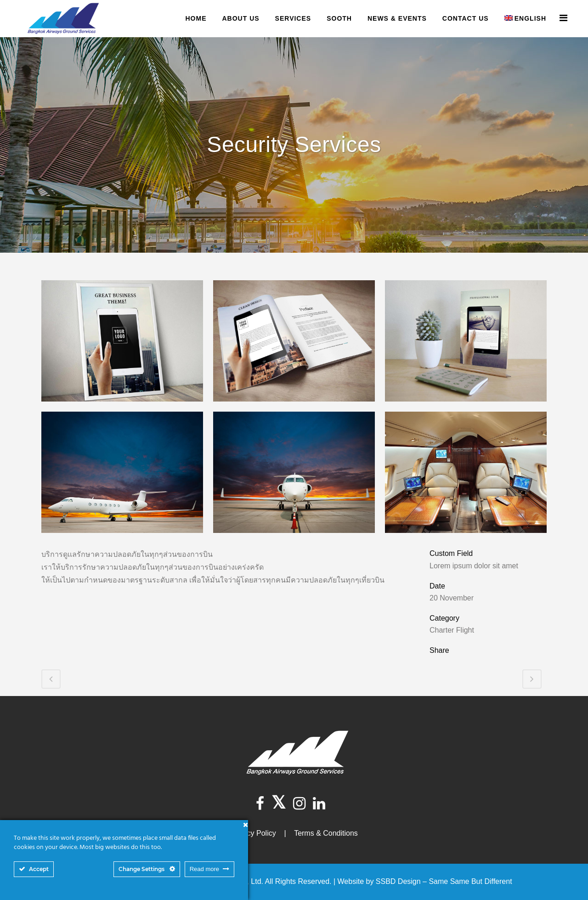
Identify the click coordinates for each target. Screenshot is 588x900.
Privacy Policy (253, 833)
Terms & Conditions (326, 833)
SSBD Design (398, 881)
